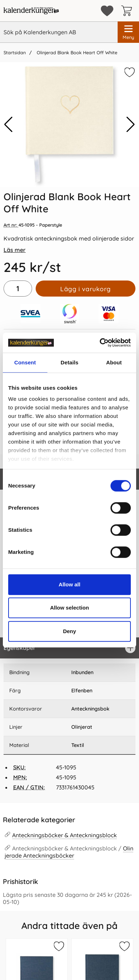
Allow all (70, 584)
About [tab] (114, 362)
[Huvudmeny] (128, 32)
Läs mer (15, 250)
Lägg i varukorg (86, 289)
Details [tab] (69, 362)
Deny (70, 631)
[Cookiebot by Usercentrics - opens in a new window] (100, 343)
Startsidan (15, 52)
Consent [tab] (25, 362)
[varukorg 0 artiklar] (128, 11)
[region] (69, 648)
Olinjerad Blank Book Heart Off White (76, 52)
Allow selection (69, 608)
